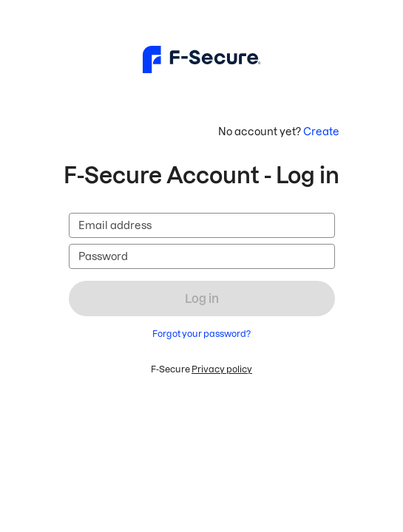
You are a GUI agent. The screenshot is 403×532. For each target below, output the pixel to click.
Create (321, 132)
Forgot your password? (201, 334)
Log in (202, 299)
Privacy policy (222, 369)
